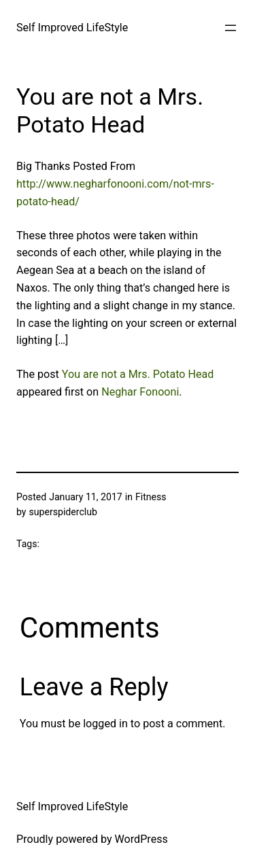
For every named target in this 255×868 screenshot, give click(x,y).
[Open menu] (231, 28)
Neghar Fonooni (140, 392)
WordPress (141, 839)
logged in (105, 724)
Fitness (151, 497)
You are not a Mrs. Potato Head (138, 374)
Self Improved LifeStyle (72, 28)
